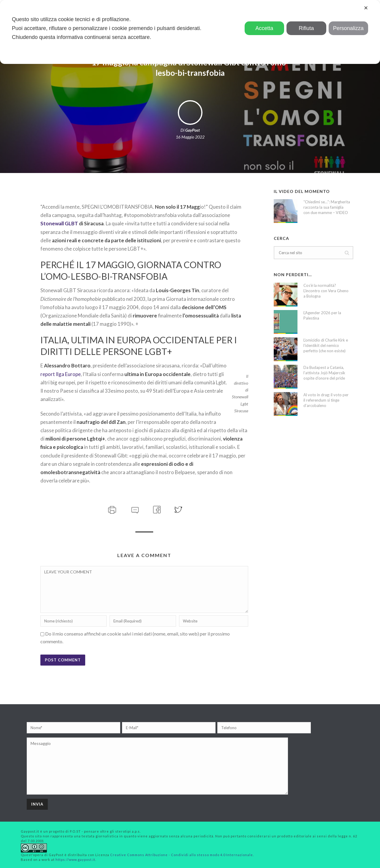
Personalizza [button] (348, 28)
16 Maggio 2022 (190, 137)
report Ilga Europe (61, 374)
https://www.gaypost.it (75, 860)
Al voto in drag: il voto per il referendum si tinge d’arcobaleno (326, 400)
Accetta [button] (264, 28)
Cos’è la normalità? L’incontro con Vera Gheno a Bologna (326, 291)
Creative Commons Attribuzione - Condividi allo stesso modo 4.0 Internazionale (182, 855)
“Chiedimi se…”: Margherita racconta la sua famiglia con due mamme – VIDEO (327, 207)
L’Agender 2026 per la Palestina (322, 315)
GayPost (193, 130)
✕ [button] (366, 8)
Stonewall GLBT (59, 223)
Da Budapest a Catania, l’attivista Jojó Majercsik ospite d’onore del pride (324, 373)
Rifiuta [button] (306, 28)
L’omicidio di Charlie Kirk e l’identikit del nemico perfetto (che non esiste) (326, 345)
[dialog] (190, 32)
